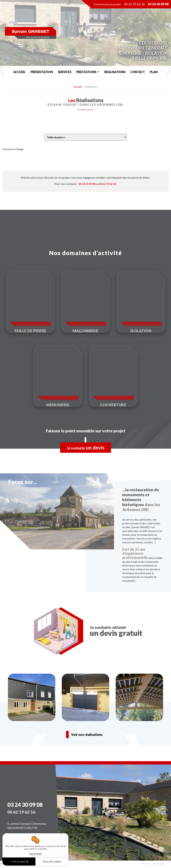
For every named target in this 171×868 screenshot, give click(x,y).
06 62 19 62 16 (134, 4)
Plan (154, 72)
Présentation (42, 72)
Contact (138, 72)
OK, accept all (19, 862)
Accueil (19, 72)
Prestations (87, 72)
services (65, 72)
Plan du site (146, 864)
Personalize (35, 854)
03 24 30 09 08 (87, 184)
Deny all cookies (52, 862)
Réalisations (115, 72)
